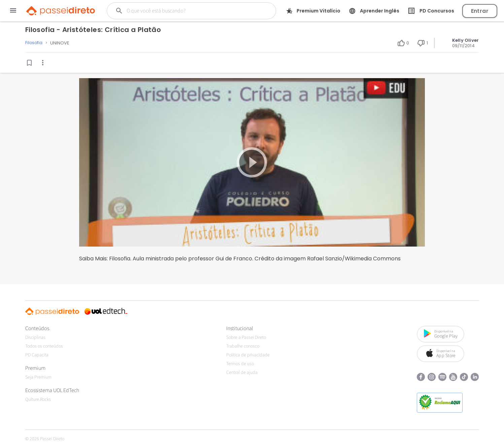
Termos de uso (240, 364)
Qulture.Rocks (38, 399)
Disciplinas (35, 338)
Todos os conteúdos (44, 346)
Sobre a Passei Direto (246, 338)
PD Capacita (37, 355)
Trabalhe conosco (243, 346)
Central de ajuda (242, 373)
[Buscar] (185, 11)
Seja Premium (38, 377)
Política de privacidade (248, 355)
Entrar (480, 11)
